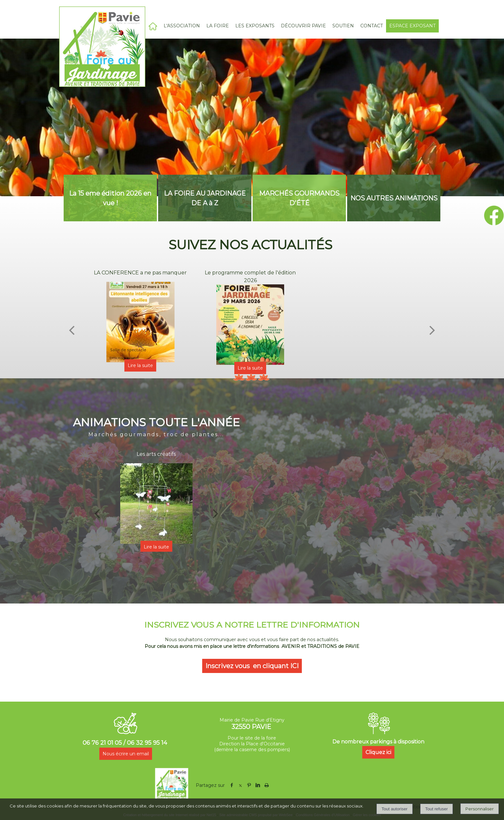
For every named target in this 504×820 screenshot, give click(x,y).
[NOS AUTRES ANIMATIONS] (394, 198)
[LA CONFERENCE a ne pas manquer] (140, 322)
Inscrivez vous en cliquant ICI (252, 666)
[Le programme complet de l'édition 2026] (250, 325)
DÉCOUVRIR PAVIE (303, 26)
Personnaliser (480, 809)
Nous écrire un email (126, 754)
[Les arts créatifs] (156, 503)
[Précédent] (72, 330)
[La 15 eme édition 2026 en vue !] (110, 198)
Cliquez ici (378, 752)
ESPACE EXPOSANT (412, 26)
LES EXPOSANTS (255, 26)
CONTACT (372, 26)
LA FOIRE (218, 26)
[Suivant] (432, 330)
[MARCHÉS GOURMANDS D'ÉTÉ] (299, 198)
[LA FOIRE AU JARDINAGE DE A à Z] (205, 198)
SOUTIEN (343, 26)
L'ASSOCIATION (182, 26)
